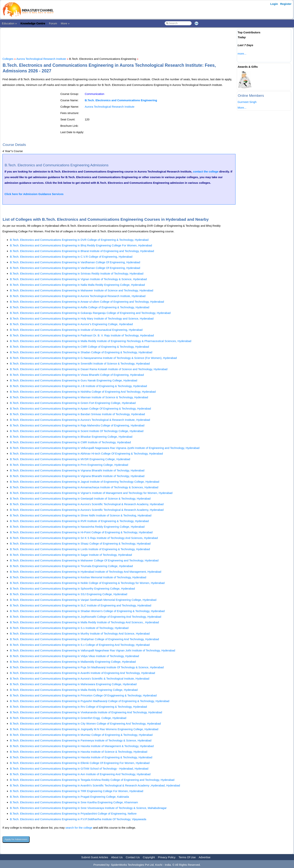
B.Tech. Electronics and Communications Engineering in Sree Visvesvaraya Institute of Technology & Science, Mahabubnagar (88, 808)
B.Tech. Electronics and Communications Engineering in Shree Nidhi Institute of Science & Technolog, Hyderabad (81, 515)
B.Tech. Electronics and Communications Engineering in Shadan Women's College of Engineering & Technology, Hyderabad (87, 611)
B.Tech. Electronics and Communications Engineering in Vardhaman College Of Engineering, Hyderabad (75, 262)
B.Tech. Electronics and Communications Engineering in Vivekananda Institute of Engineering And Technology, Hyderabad (86, 712)
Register (286, 4)
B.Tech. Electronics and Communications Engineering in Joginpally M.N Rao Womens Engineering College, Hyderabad (84, 729)
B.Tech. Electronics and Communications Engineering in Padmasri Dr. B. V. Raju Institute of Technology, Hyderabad (82, 335)
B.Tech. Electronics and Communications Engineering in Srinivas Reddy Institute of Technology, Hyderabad (77, 273)
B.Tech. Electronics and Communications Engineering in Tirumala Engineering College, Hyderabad (71, 566)
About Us (117, 857)
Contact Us (133, 857)
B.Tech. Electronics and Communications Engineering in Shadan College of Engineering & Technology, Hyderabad (81, 352)
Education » (9, 23)
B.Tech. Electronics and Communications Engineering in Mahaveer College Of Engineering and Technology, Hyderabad (84, 560)
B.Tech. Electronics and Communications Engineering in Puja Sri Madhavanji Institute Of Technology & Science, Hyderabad (87, 667)
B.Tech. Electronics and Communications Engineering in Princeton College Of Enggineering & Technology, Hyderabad (83, 695)
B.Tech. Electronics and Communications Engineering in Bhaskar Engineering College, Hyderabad (71, 437)
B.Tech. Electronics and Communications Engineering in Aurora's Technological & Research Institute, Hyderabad (80, 420)
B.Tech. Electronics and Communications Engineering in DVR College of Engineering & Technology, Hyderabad (79, 240)
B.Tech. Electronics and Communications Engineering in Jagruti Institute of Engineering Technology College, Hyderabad (85, 482)
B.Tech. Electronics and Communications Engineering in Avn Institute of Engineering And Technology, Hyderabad (80, 774)
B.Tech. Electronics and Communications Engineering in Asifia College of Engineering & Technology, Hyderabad (80, 307)
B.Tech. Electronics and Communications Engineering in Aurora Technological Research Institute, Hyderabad (78, 296)
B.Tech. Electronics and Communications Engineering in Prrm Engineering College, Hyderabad (69, 465)
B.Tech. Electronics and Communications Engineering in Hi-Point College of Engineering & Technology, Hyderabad (81, 532)
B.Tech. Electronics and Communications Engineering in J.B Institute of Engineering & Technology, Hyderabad (78, 386)
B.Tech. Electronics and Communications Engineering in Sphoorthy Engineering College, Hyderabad (72, 589)
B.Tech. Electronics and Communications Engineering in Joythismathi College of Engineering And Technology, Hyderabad (86, 617)
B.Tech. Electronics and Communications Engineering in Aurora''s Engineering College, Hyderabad (71, 324)
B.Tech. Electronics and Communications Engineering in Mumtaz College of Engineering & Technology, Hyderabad (81, 735)
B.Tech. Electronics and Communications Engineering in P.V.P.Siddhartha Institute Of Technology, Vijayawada (78, 819)
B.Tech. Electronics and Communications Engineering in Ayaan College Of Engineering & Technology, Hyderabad (80, 408)
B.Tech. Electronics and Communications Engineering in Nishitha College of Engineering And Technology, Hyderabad (83, 392)
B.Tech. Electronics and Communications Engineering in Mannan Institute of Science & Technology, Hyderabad (79, 397)
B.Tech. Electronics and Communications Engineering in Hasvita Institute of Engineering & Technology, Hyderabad (81, 757)
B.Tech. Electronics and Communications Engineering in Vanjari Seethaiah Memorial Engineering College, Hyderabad (83, 600)
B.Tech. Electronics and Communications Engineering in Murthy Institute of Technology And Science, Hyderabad (80, 634)
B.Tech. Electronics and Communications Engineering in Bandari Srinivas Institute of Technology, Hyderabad (77, 414)
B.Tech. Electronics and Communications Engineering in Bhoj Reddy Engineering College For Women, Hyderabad (81, 245)
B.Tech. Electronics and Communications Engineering (121, 100)
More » (65, 23)
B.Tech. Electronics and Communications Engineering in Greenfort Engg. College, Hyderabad (68, 718)
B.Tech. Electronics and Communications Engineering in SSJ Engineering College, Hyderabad (69, 594)
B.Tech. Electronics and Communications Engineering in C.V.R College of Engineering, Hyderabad (71, 257)
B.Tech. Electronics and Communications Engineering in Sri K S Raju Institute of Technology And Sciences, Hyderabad (84, 538)
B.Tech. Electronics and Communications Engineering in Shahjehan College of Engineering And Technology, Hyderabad (84, 639)
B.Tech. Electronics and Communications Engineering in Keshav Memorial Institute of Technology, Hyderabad (78, 577)
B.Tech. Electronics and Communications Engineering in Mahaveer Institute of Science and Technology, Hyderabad (82, 290)
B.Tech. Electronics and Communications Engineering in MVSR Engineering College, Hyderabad (70, 459)
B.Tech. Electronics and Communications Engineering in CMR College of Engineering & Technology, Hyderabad (79, 347)
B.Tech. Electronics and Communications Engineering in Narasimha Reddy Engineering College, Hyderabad (77, 527)
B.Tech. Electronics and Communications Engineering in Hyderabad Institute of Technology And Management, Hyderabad (86, 572)
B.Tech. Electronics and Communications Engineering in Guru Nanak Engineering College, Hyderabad (74, 380)
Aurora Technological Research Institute (41, 59)
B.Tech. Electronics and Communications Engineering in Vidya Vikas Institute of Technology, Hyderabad (74, 656)
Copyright (149, 857)
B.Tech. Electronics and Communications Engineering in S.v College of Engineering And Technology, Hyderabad (80, 645)
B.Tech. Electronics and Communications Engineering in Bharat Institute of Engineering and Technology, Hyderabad (82, 251)
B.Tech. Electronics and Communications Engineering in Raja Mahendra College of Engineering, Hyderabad (77, 425)
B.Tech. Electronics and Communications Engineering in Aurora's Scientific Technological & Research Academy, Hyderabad (87, 504)
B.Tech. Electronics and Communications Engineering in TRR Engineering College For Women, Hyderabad (77, 791)
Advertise (205, 857)
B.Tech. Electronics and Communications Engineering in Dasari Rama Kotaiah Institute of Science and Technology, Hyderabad (89, 369)
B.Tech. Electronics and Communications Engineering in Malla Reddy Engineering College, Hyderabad (74, 690)
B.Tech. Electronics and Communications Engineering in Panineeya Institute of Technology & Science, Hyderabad (81, 740)
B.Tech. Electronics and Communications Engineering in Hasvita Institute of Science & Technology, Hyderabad (79, 752)
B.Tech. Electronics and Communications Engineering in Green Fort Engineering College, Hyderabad (73, 403)
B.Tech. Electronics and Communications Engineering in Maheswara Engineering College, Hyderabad (73, 684)
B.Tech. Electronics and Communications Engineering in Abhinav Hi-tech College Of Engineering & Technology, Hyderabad (86, 454)
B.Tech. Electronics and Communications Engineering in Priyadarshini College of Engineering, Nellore (73, 814)
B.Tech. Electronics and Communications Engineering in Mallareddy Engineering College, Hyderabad (73, 662)
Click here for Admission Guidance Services (34, 194)
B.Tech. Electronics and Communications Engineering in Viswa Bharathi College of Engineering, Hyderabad (77, 375)
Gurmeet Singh (247, 102)
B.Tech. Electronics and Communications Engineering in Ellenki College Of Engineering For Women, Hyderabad (80, 763)
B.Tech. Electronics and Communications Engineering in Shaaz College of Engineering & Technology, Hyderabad (80, 544)
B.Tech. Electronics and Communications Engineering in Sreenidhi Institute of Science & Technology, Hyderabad (80, 363)
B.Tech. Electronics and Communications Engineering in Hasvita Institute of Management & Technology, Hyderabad (82, 746)
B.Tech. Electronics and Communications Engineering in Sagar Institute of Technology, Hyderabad (71, 555)
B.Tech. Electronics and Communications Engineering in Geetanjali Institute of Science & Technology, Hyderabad (80, 499)
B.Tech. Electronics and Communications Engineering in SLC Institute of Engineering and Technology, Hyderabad (81, 605)
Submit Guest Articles (95, 857)
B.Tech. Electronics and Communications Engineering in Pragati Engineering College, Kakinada (69, 797)
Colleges (8, 59)
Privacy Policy (167, 857)
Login (274, 4)
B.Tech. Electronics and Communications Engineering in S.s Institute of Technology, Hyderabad (69, 628)
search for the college (79, 828)
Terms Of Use (187, 857)
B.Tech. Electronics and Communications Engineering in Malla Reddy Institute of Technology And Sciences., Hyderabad (84, 622)
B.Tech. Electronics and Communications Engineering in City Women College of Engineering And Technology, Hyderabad (85, 724)
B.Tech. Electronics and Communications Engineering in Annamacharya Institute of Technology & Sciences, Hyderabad (84, 487)
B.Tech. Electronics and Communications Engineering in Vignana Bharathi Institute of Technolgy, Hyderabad (77, 470)
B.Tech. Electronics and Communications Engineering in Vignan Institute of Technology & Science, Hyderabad (78, 279)
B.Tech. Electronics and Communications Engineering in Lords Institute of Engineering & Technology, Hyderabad (80, 549)
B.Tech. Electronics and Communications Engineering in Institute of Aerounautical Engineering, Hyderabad (76, 330)
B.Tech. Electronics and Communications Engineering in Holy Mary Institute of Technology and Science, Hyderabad (82, 318)
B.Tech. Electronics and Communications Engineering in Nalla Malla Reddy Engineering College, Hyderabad (77, 285)
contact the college (206, 171)
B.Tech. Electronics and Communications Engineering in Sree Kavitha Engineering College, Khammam (74, 802)
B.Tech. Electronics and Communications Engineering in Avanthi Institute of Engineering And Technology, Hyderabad (82, 673)
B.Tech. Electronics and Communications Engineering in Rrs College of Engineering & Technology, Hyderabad (78, 707)
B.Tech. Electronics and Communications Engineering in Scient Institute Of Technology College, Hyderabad (77, 431)
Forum (53, 23)
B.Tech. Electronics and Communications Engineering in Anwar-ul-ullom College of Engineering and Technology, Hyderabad (87, 302)
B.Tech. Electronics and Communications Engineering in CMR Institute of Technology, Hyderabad (70, 442)
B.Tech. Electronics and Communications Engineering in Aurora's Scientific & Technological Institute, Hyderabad (80, 679)
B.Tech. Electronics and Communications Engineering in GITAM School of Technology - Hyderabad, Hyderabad (79, 769)
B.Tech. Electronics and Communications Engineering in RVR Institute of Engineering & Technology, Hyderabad (79, 521)
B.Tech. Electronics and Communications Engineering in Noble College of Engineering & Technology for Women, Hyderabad (87, 583)
